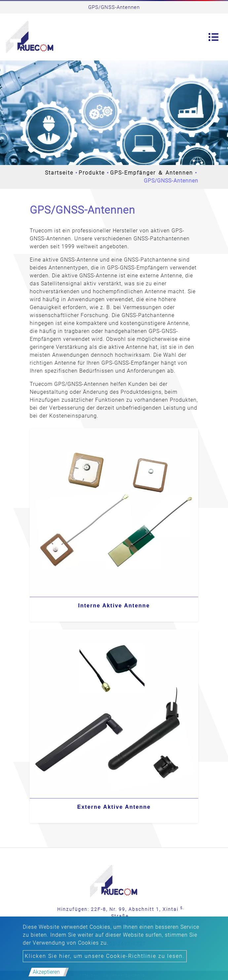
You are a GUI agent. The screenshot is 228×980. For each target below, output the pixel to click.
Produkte (92, 173)
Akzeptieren (46, 972)
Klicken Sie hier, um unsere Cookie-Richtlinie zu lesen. (105, 956)
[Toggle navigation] (213, 37)
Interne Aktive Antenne (114, 606)
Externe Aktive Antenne (114, 807)
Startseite (59, 173)
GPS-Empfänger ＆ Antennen (152, 173)
